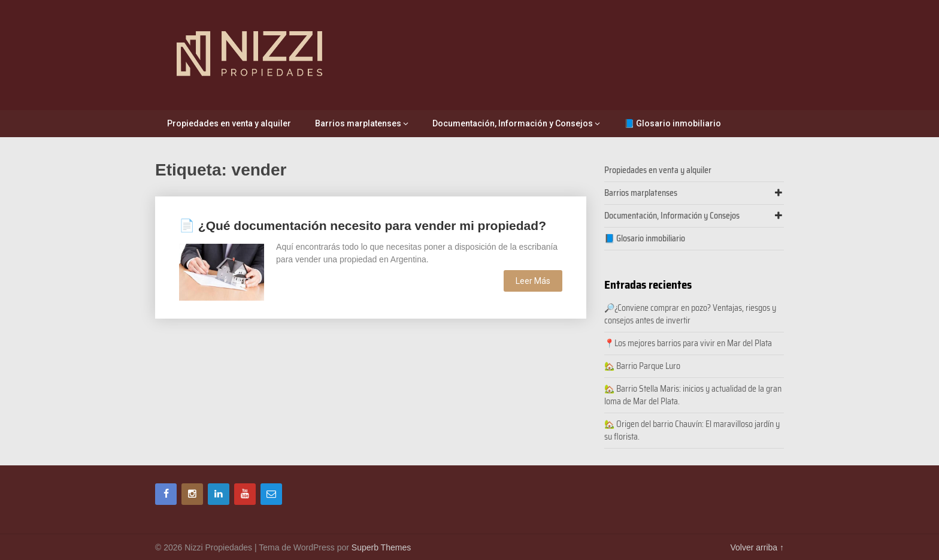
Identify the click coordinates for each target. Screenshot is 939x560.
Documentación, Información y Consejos (513, 123)
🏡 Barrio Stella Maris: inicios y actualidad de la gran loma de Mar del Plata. (693, 395)
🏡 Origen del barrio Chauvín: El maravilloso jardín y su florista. (692, 430)
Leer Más (533, 281)
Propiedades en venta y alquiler (229, 123)
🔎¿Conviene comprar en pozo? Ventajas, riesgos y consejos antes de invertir (690, 314)
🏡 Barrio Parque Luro (642, 366)
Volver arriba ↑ (757, 547)
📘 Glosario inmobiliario (673, 123)
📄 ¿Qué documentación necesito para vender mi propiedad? (363, 225)
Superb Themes (381, 547)
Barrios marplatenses (358, 123)
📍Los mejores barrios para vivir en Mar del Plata (689, 343)
